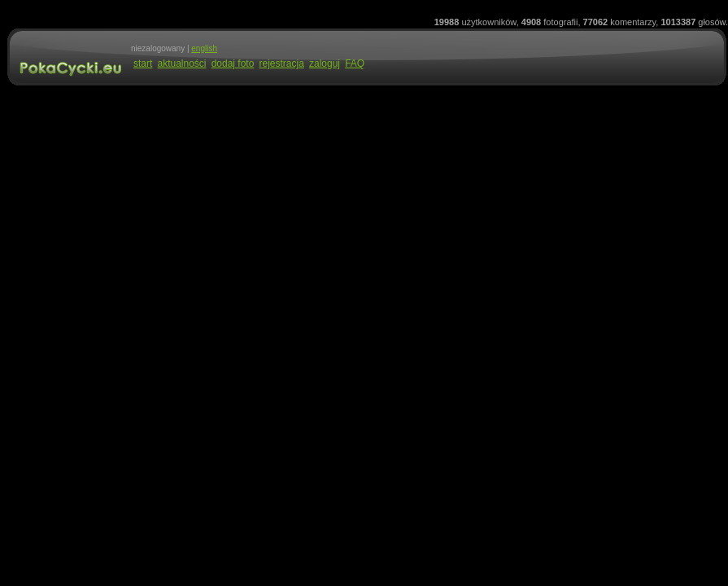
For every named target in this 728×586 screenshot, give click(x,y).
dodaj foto (233, 63)
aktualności (181, 63)
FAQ (355, 63)
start (143, 63)
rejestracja (281, 63)
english (204, 48)
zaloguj (325, 63)
